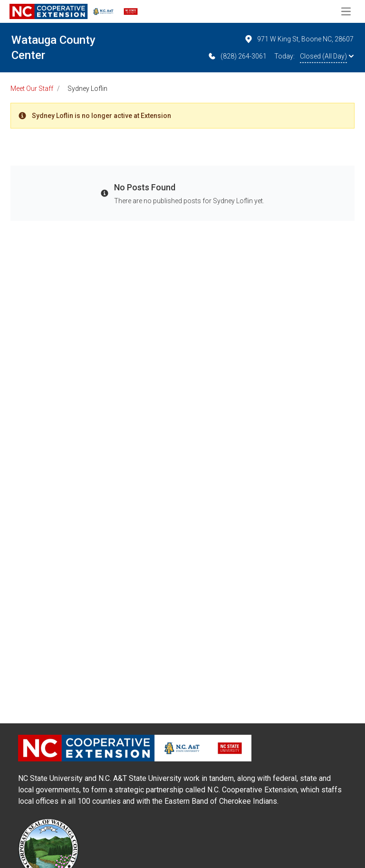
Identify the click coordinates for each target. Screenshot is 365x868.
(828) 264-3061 (237, 56)
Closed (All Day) (327, 56)
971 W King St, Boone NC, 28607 (299, 39)
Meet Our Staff (32, 89)
